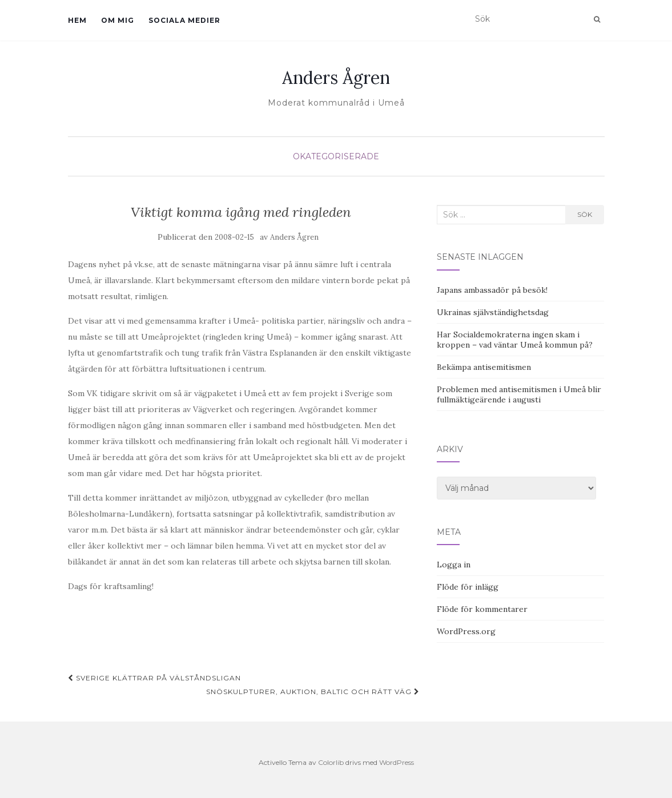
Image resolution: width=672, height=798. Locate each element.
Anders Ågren (336, 78)
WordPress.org (466, 631)
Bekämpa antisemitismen (484, 367)
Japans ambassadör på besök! (492, 290)
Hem (77, 20)
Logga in (454, 565)
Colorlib (331, 762)
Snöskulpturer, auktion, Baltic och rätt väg (313, 692)
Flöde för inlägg (468, 587)
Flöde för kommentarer (482, 609)
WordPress (397, 762)
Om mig (118, 20)
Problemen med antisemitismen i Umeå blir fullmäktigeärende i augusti (519, 394)
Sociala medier (184, 20)
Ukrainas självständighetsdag (493, 312)
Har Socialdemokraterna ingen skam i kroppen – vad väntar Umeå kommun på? (515, 340)
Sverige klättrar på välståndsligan (154, 678)
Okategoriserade (336, 156)
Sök (585, 214)
